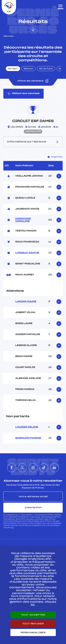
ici (12, 528)
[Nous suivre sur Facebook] (12, 468)
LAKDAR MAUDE (26, 302)
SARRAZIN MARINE (28, 438)
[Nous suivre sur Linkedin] (55, 468)
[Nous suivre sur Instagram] (33, 468)
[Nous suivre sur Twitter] (22, 468)
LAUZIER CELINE (27, 427)
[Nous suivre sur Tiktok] (44, 468)
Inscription (33, 507)
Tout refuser (33, 624)
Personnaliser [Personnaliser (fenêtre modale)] (33, 632)
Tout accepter (33, 615)
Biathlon (29, 69)
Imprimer (55, 157)
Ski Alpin (13, 69)
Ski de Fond (46, 69)
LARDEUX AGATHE (27, 253)
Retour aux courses (23, 94)
